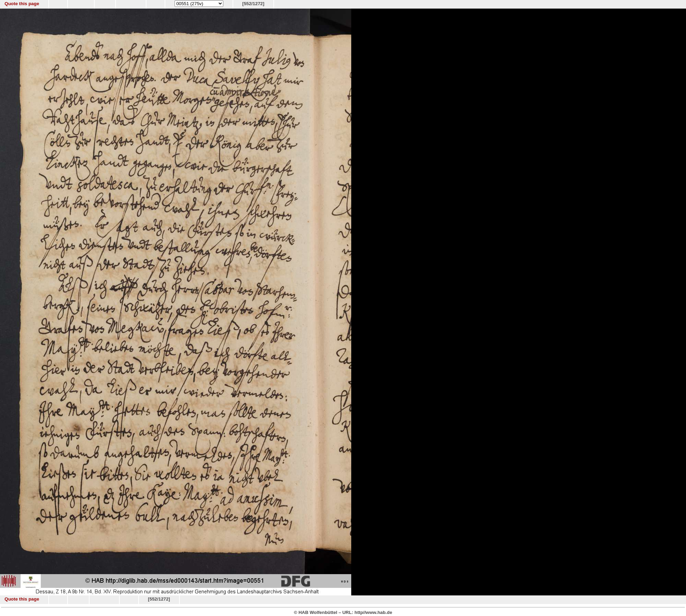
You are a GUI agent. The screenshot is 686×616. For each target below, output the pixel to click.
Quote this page (22, 4)
